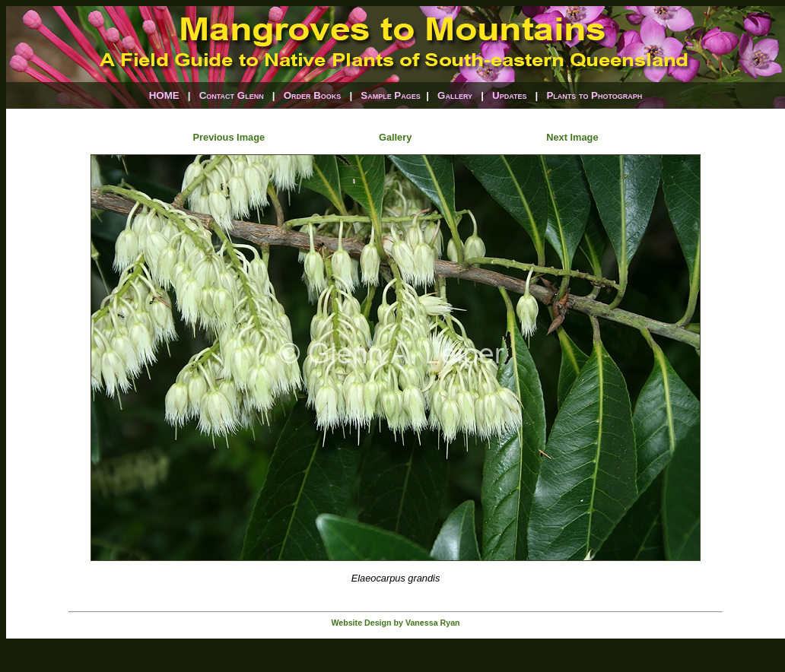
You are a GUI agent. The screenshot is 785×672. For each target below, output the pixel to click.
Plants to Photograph (594, 95)
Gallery (455, 95)
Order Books (313, 95)
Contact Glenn (232, 95)
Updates (509, 95)
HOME (164, 95)
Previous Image (229, 137)
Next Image (572, 137)
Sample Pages (391, 95)
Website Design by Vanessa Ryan (395, 623)
